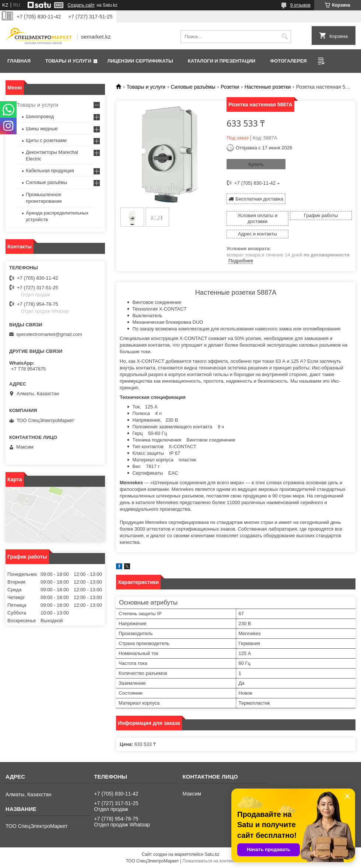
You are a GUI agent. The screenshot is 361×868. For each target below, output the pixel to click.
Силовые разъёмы (193, 87)
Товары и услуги (68, 61)
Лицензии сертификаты (140, 61)
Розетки (230, 87)
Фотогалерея (288, 61)
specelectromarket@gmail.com (49, 334)
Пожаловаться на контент (209, 861)
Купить (256, 164)
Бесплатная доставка (259, 199)
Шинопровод (40, 116)
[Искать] (285, 37)
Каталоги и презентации (222, 61)
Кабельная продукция (50, 171)
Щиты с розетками (46, 140)
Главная (19, 61)
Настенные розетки (268, 87)
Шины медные (42, 129)
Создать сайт (81, 5)
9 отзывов (300, 5)
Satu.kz (212, 854)
